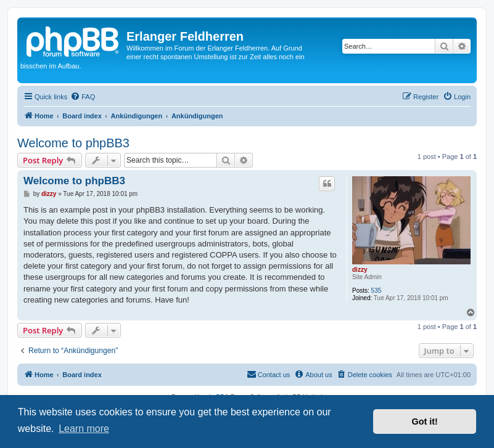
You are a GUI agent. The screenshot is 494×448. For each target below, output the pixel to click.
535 (377, 291)
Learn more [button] (84, 429)
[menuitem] (83, 97)
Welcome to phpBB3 (73, 143)
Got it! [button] (425, 422)
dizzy (360, 270)
